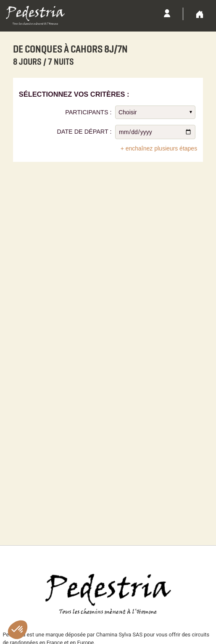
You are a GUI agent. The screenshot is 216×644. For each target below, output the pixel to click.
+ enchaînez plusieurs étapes (159, 148)
